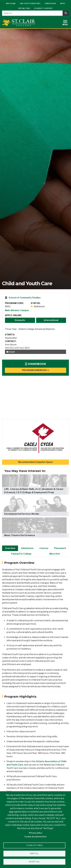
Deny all (34, 853)
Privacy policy (36, 833)
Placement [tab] (60, 548)
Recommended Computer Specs (35, 462)
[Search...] (32, 13)
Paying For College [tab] (21, 554)
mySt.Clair (11, 3)
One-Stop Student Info (30, 3)
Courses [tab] (44, 548)
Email (10, 352)
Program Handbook (36, 370)
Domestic (20, 320)
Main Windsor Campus (17, 310)
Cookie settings (34, 845)
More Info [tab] (55, 554)
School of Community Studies (25, 298)
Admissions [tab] (27, 548)
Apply (63, 3)
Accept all (34, 862)
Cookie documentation (35, 837)
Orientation (50, 3)
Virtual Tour (24, 8)
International (51, 320)
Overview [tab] (10, 548)
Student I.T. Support (43, 8)
